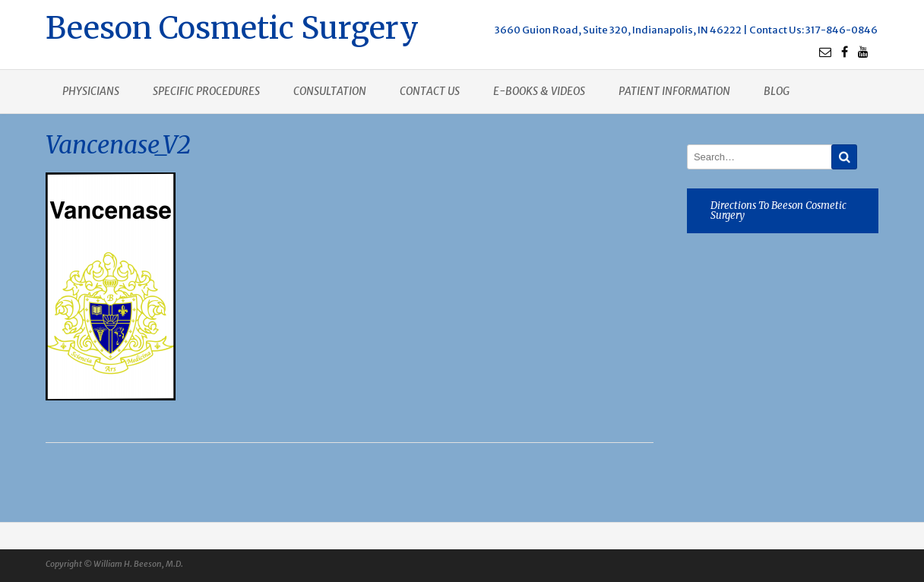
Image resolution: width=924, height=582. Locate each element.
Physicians (91, 91)
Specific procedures (206, 91)
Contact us (430, 91)
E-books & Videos (539, 91)
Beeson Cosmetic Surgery (232, 26)
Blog (777, 91)
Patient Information (674, 91)
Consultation (330, 91)
